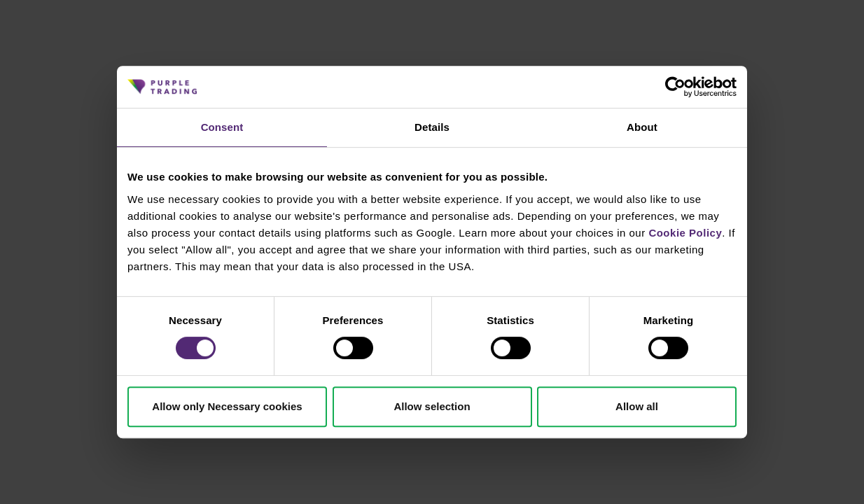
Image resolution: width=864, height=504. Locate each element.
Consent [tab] (222, 127)
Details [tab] (432, 127)
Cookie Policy (685, 233)
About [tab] (642, 127)
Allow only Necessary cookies (227, 406)
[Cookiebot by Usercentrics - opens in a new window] (675, 87)
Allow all (637, 406)
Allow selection (432, 406)
